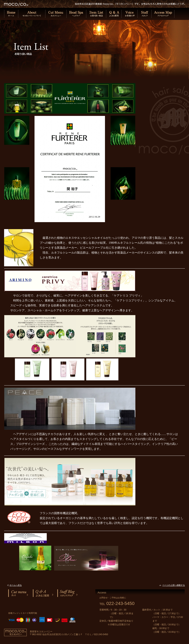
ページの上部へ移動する (174, 585)
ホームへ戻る (16, 585)
